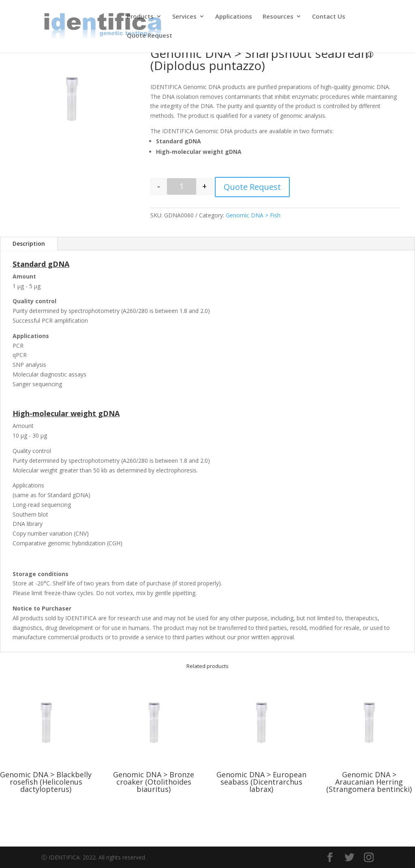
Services (184, 17)
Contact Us (329, 17)
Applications (234, 17)
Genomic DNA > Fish (253, 215)
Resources (278, 17)
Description (29, 244)
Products (140, 17)
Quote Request (150, 36)
